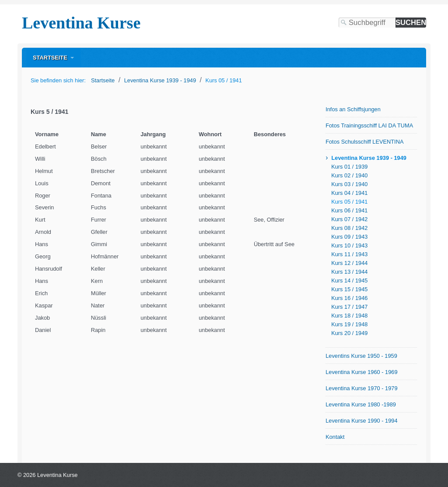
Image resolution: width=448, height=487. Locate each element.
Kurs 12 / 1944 (349, 263)
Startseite (50, 58)
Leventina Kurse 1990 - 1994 (361, 421)
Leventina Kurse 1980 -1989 (361, 404)
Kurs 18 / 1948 (349, 316)
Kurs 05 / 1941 (349, 202)
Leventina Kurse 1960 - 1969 (361, 372)
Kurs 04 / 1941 (349, 193)
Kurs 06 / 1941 (349, 210)
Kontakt (335, 437)
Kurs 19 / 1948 (349, 324)
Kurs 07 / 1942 (349, 219)
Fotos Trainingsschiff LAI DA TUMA (369, 125)
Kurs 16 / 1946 (349, 298)
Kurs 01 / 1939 (349, 167)
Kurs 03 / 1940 (349, 184)
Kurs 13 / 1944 (349, 272)
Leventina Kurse (81, 23)
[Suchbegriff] (367, 23)
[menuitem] (53, 58)
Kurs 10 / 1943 (349, 245)
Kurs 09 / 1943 (349, 237)
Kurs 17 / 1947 (349, 307)
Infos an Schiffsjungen (353, 109)
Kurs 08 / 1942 (349, 228)
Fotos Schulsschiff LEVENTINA (364, 142)
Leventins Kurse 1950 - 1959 (361, 356)
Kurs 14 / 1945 (349, 281)
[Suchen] (411, 23)
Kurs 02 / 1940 (349, 175)
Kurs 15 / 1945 (349, 289)
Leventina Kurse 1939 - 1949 (369, 158)
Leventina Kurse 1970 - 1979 (361, 388)
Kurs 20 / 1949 (349, 333)
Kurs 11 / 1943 (349, 254)
